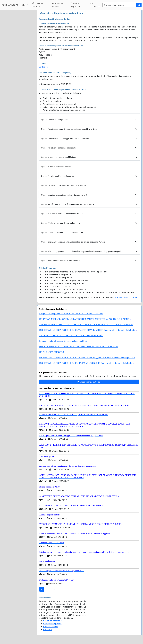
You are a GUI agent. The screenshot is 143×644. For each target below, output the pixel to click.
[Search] (119, 5)
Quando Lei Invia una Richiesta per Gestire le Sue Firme (64, 185)
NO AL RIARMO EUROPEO (52, 352)
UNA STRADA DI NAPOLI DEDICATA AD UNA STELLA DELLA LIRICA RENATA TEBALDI (79, 347)
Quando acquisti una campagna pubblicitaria (59, 157)
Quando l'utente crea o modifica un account (58, 148)
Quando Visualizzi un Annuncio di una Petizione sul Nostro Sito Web (68, 204)
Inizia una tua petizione (89, 382)
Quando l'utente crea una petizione (55, 120)
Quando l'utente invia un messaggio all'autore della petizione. (65, 138)
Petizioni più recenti (58, 5)
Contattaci (95, 5)
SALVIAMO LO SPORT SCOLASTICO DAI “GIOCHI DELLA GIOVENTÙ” (71, 336)
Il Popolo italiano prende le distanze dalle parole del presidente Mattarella (71, 314)
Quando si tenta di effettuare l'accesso (56, 167)
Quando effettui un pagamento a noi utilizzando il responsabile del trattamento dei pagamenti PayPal (81, 251)
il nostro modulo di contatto (126, 297)
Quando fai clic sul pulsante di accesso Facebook (60, 223)
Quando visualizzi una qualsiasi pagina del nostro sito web (64, 195)
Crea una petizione (37, 5)
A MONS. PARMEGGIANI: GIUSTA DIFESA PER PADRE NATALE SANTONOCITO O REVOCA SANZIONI (86, 325)
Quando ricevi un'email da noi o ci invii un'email (60, 261)
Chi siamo (48, 630)
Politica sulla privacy (53, 624)
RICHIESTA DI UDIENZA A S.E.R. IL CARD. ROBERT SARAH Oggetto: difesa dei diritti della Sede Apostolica (87, 358)
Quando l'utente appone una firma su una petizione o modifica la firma (69, 129)
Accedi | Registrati (76, 5)
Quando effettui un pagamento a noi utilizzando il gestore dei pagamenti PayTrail (73, 242)
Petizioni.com (10, 5)
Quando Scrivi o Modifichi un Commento (58, 176)
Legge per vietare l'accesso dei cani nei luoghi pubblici (63, 341)
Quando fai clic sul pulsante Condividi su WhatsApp (62, 232)
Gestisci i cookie (51, 627)
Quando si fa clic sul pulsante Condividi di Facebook (62, 214)
